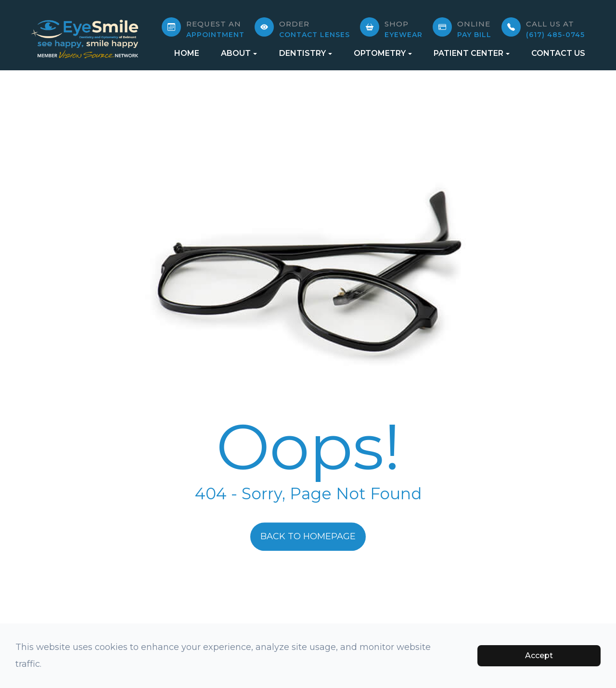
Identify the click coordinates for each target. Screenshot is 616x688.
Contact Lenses (314, 29)
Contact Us (558, 53)
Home (187, 53)
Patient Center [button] (472, 53)
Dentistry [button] (306, 53)
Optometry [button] (383, 53)
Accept (539, 656)
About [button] (239, 53)
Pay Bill (474, 29)
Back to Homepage (308, 536)
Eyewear (404, 29)
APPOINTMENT (215, 29)
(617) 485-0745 (555, 29)
